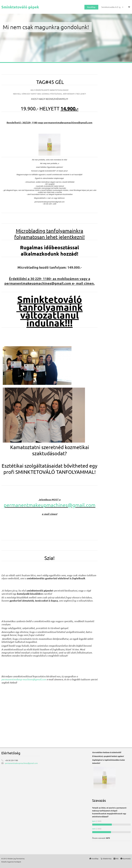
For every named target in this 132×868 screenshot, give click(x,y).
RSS (117, 859)
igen (94, 821)
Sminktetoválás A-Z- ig (111, 7)
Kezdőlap (91, 7)
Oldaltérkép (107, 859)
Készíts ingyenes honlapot (11, 862)
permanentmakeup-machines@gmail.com (24, 679)
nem (94, 829)
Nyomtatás (127, 859)
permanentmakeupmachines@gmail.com (50, 505)
